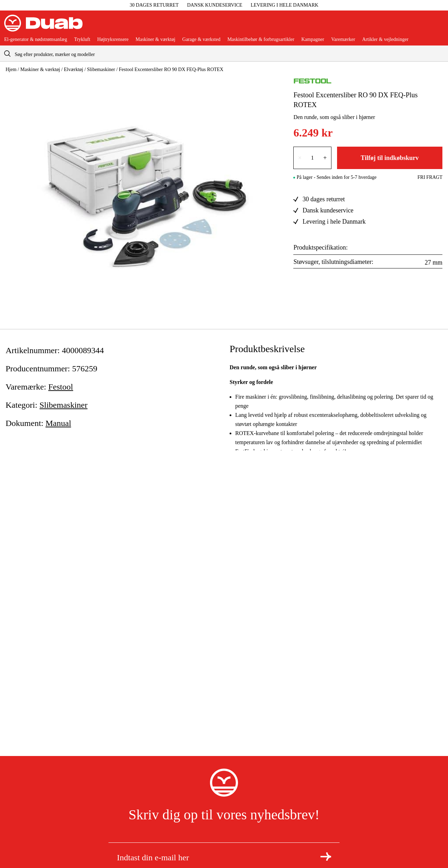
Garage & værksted (201, 40)
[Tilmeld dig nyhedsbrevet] (326, 856)
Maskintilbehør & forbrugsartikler (261, 40)
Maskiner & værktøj (155, 40)
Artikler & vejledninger (385, 40)
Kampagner (313, 40)
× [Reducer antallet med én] (300, 158)
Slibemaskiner (101, 69)
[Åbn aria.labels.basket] (438, 26)
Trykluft (82, 40)
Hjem (11, 69)
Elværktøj (73, 69)
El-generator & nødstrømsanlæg (36, 40)
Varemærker (343, 40)
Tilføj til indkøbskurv (390, 158)
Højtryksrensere (113, 40)
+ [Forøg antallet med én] (325, 158)
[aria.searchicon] (7, 53)
